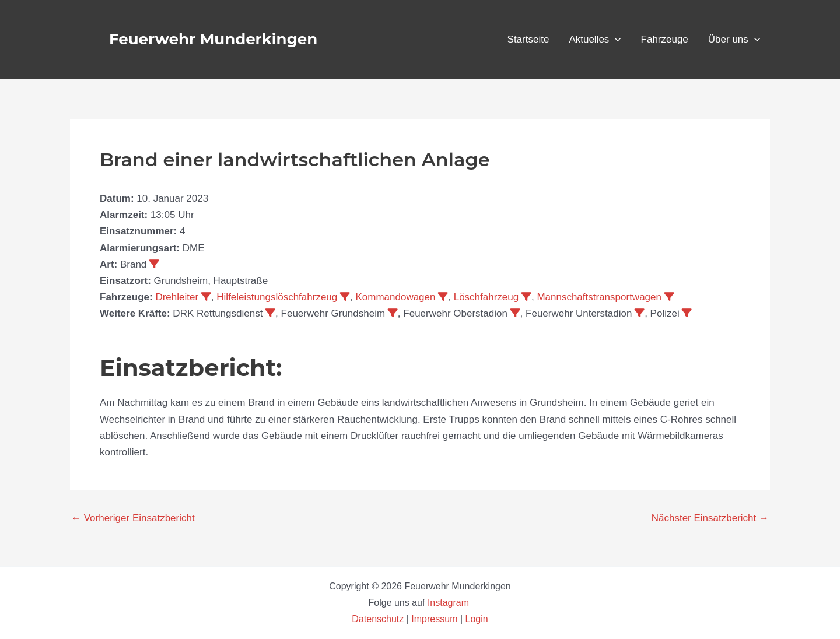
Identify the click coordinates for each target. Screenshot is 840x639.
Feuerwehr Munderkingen (213, 39)
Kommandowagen (395, 297)
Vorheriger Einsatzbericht (133, 518)
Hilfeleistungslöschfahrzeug (277, 297)
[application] (615, 40)
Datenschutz (379, 619)
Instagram (450, 603)
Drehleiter (177, 297)
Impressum (434, 619)
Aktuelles (595, 40)
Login (477, 619)
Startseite (528, 39)
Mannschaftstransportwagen (599, 297)
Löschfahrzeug (487, 297)
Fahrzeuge (665, 39)
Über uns (734, 40)
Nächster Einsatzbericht (710, 518)
